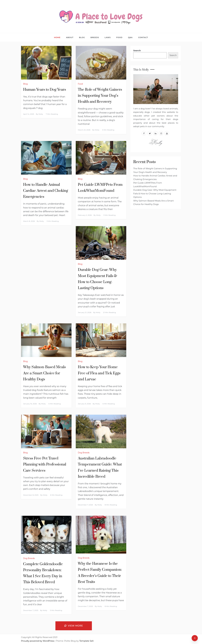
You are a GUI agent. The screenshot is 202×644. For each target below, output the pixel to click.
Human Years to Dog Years (45, 90)
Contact (143, 37)
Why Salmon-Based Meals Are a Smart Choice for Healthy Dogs (44, 373)
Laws (108, 37)
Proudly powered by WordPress (38, 641)
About (70, 37)
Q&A (130, 37)
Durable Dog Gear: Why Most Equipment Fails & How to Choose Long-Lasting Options (155, 193)
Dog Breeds (84, 453)
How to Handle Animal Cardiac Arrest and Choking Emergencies (46, 191)
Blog (82, 37)
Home (57, 37)
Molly (41, 114)
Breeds (95, 37)
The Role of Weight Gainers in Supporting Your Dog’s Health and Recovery (100, 96)
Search (137, 50)
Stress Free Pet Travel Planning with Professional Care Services (45, 464)
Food (119, 37)
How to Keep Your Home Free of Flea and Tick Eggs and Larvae (99, 373)
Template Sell (86, 641)
